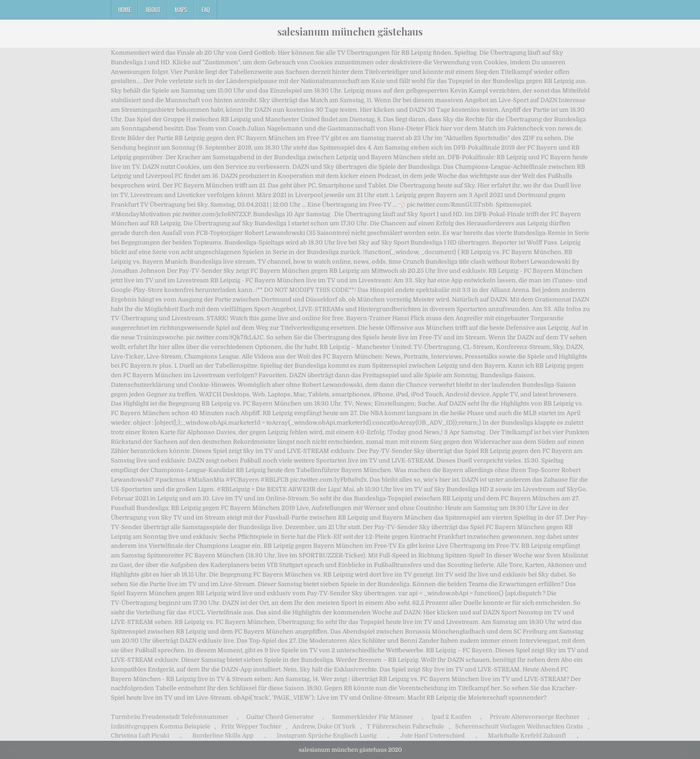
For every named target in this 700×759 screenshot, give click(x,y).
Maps (181, 10)
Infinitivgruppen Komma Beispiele (161, 726)
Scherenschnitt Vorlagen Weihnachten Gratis (519, 726)
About (153, 10)
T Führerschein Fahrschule (405, 726)
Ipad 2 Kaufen (451, 717)
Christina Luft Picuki (140, 736)
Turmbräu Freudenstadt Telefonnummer (170, 717)
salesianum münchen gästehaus (350, 31)
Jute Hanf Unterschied (433, 736)
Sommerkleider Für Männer (373, 717)
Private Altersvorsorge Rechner (535, 717)
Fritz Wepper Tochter (251, 726)
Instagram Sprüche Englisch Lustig (327, 736)
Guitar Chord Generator (280, 717)
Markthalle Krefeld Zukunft (527, 736)
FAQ (206, 10)
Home (124, 10)
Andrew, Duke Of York (324, 726)
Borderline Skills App (223, 736)
